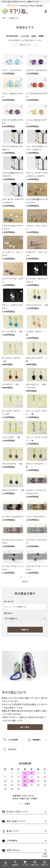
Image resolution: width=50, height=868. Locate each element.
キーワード (9, 602)
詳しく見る (25, 727)
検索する (25, 630)
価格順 (34, 36)
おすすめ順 (25, 36)
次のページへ (25, 45)
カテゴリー (9, 613)
